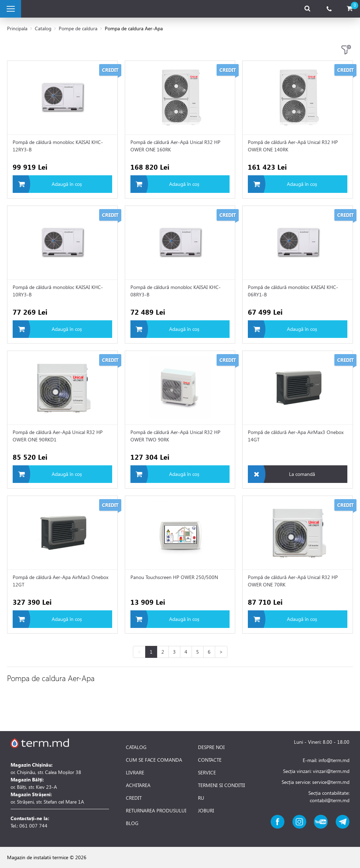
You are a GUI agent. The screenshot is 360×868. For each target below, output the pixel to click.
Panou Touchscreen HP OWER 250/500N (174, 577)
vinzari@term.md (331, 771)
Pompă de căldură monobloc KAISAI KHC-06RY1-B (293, 291)
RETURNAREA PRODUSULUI (156, 811)
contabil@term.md (330, 800)
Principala (17, 28)
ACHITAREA (138, 785)
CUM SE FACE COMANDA (154, 760)
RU (201, 798)
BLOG (132, 823)
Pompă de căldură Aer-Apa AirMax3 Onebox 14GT (296, 436)
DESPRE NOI (211, 747)
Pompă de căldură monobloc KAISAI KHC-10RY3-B (58, 291)
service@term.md (331, 782)
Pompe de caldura (78, 28)
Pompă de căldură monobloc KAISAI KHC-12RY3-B (58, 146)
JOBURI (206, 811)
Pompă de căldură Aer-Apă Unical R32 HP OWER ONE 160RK (175, 146)
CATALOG (136, 747)
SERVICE (207, 773)
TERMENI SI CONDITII (221, 785)
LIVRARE (135, 773)
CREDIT (134, 798)
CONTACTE (210, 760)
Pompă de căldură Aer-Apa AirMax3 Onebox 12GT (60, 581)
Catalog (43, 28)
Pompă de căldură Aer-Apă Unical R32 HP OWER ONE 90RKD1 (58, 436)
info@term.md (334, 760)
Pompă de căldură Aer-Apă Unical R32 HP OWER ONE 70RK (293, 581)
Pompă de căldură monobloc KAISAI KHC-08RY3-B (176, 291)
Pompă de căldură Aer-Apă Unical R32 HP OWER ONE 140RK (293, 146)
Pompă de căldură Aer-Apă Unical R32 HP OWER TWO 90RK (175, 436)
